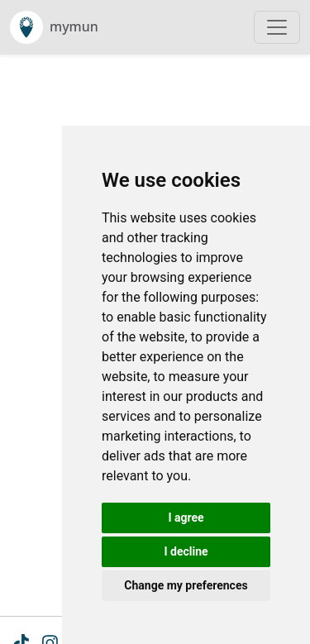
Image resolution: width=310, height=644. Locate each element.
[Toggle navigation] (277, 27)
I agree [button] (186, 518)
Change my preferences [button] (186, 585)
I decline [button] (186, 551)
